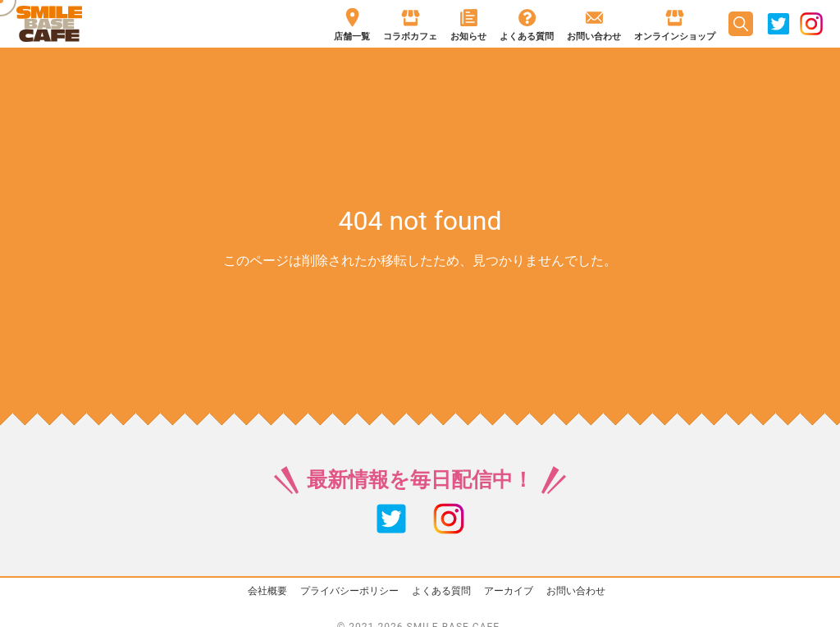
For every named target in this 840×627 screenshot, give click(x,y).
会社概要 (267, 591)
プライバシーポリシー (349, 591)
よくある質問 (441, 591)
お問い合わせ (576, 591)
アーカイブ (509, 591)
